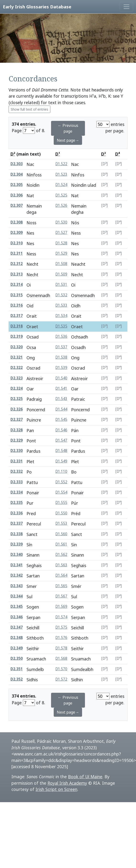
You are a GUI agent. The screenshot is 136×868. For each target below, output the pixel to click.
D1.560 (61, 534)
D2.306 (17, 195)
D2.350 (17, 658)
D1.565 (61, 586)
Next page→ (68, 140)
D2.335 (17, 503)
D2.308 (17, 222)
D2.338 (17, 534)
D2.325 (17, 399)
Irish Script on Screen (56, 789)
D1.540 (61, 378)
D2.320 (17, 347)
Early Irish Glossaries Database (37, 7)
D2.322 (17, 368)
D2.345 (17, 606)
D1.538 (61, 357)
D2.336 (17, 513)
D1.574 (61, 617)
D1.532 (61, 295)
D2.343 (17, 586)
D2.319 (17, 336)
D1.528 (61, 243)
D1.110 (61, 471)
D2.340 (17, 555)
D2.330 (17, 451)
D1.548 (61, 451)
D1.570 (61, 669)
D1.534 (61, 316)
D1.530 (61, 222)
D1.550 (61, 513)
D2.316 (17, 305)
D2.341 (17, 565)
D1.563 (61, 565)
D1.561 (61, 544)
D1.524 (61, 185)
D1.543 (61, 399)
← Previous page (68, 128)
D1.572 (61, 679)
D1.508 (61, 264)
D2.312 (17, 264)
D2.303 (17, 164)
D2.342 (17, 575)
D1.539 (61, 368)
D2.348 (17, 638)
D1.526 (61, 206)
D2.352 (17, 679)
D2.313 (17, 274)
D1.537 (61, 347)
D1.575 (61, 627)
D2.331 (17, 461)
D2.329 (17, 440)
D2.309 (17, 233)
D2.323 (17, 378)
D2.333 (17, 482)
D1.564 (61, 575)
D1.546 (61, 430)
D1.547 (61, 440)
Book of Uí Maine (85, 777)
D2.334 (17, 492)
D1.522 (61, 164)
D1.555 (61, 503)
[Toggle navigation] (126, 7)
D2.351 (17, 669)
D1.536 (61, 336)
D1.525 (61, 195)
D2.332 (17, 471)
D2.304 (17, 174)
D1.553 (61, 523)
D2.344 (17, 596)
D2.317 (17, 316)
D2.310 (17, 243)
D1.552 (61, 482)
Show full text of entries (29, 109)
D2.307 (17, 206)
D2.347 (17, 627)
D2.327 (17, 420)
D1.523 (61, 174)
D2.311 (17, 253)
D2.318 (17, 326)
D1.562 (61, 555)
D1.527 (61, 233)
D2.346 (17, 617)
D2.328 (17, 430)
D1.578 (61, 648)
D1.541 (61, 388)
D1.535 (61, 326)
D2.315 (17, 295)
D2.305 (17, 185)
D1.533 (61, 305)
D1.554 (61, 492)
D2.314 (17, 285)
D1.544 (61, 409)
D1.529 (61, 253)
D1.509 (61, 274)
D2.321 (17, 357)
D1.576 (61, 638)
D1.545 (61, 420)
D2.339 (17, 544)
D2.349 (17, 648)
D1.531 (61, 285)
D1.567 (61, 596)
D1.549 (61, 461)
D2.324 (17, 388)
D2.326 (17, 409)
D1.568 (61, 658)
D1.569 (61, 606)
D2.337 (17, 523)
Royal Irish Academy (67, 783)
